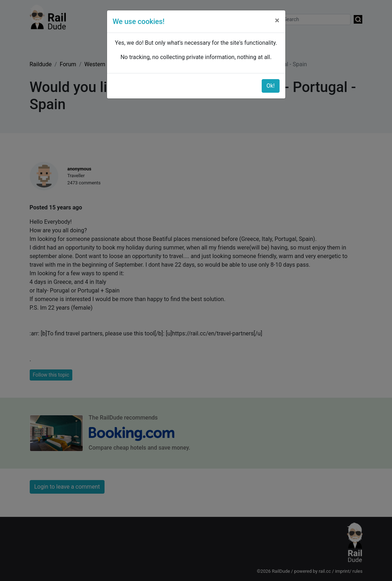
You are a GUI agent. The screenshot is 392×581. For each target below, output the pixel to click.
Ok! (270, 86)
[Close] (277, 20)
